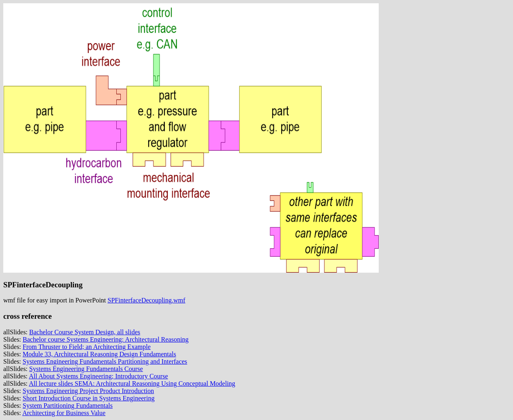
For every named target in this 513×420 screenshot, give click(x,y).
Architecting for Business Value (64, 413)
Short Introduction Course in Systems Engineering (89, 398)
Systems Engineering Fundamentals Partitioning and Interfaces (105, 361)
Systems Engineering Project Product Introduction (89, 391)
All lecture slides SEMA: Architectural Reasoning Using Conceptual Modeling (132, 383)
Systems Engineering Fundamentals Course (86, 369)
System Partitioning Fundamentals (68, 406)
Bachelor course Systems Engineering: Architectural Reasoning (106, 339)
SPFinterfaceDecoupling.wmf (147, 300)
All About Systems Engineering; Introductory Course (99, 376)
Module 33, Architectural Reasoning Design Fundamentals (100, 354)
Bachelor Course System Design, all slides (85, 332)
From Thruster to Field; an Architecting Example (87, 347)
